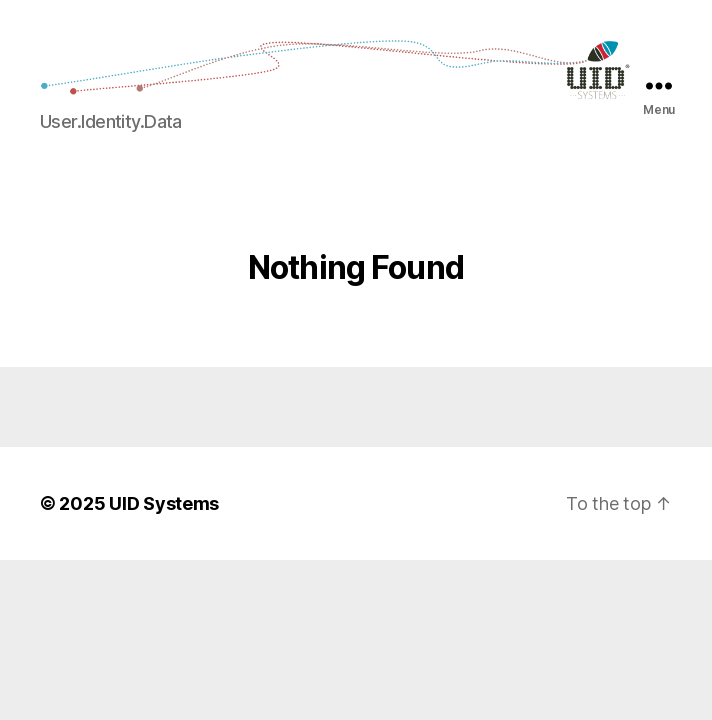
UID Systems (164, 503)
